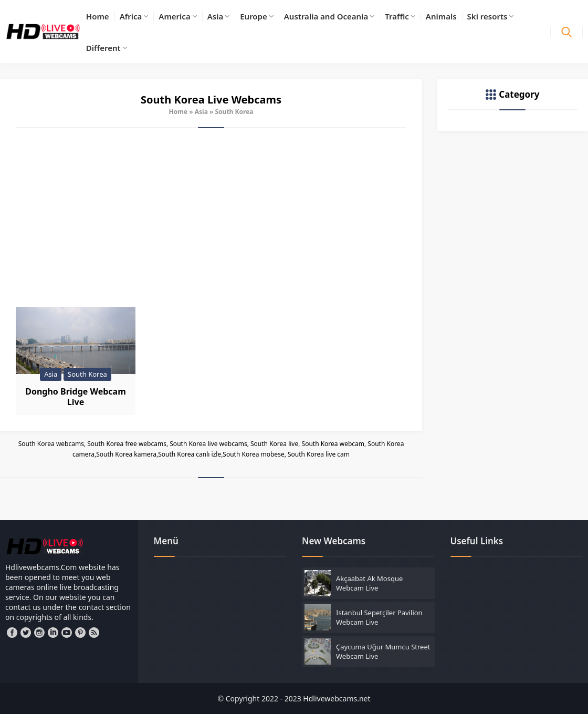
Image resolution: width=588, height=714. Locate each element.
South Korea (87, 374)
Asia (201, 112)
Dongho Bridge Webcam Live (76, 397)
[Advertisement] (211, 218)
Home (178, 112)
